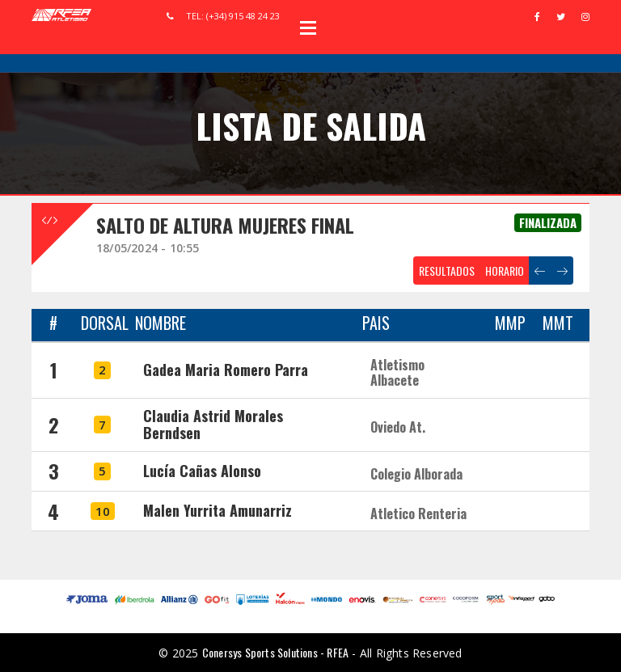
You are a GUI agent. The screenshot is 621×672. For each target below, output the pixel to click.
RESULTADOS (447, 270)
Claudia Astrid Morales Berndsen (213, 425)
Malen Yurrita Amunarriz (218, 510)
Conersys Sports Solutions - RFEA (275, 652)
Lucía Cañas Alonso (202, 471)
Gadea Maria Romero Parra (226, 370)
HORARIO (505, 270)
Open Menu (308, 27)
